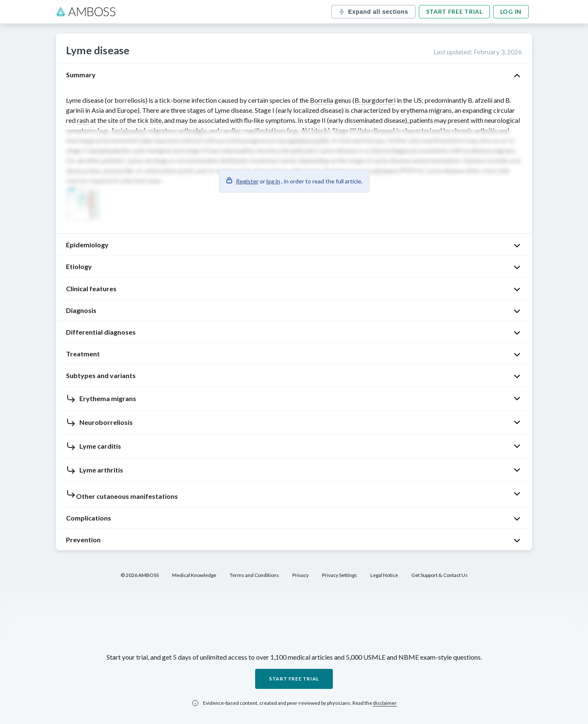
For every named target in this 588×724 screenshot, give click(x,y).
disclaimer (385, 703)
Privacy (300, 575)
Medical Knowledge (194, 575)
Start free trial (454, 11)
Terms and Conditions (254, 575)
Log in (511, 11)
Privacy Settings (340, 575)
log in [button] (273, 181)
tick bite (150, 120)
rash (83, 120)
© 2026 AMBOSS (140, 575)
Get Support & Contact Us (440, 575)
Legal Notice (384, 575)
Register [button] (247, 181)
